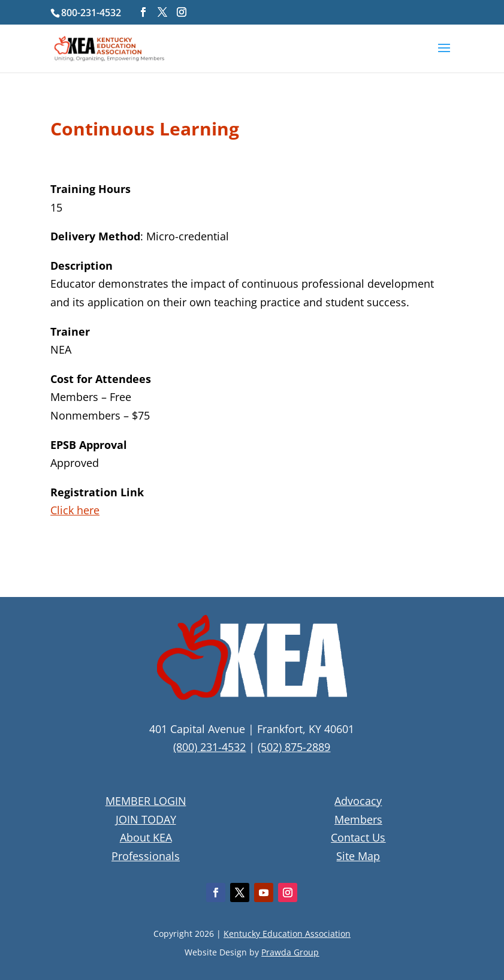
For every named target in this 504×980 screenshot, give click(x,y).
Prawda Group (290, 952)
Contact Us (358, 837)
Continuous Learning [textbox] (145, 130)
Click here (75, 510)
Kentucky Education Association (287, 934)
